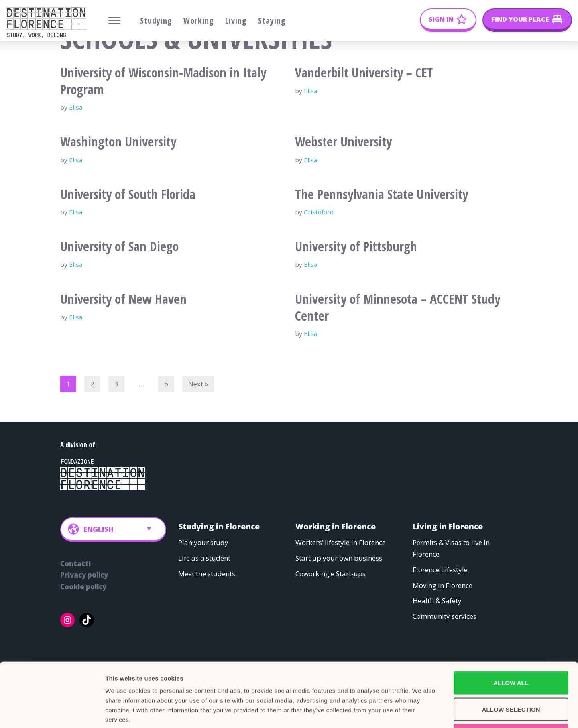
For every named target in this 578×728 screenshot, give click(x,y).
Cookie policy (83, 587)
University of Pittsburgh (356, 246)
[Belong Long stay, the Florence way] (48, 22)
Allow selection (511, 649)
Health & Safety (437, 601)
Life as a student (204, 558)
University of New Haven (123, 299)
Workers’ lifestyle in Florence (341, 542)
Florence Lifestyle (440, 569)
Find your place (520, 19)
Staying (272, 21)
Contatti (75, 563)
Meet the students (207, 573)
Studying (156, 21)
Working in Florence (336, 526)
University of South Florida (128, 194)
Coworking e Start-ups (331, 573)
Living (236, 21)
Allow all (511, 623)
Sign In (441, 19)
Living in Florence (448, 526)
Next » (198, 384)
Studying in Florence (219, 526)
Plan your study (203, 542)
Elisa (76, 107)
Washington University (118, 141)
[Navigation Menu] (114, 20)
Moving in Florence (443, 585)
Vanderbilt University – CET (364, 72)
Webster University (343, 141)
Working (199, 21)
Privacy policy (84, 575)
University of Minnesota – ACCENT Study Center (398, 307)
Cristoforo (319, 212)
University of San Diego (119, 246)
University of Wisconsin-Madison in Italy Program (163, 81)
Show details (421, 712)
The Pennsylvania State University (382, 194)
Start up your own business (339, 558)
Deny (511, 675)
